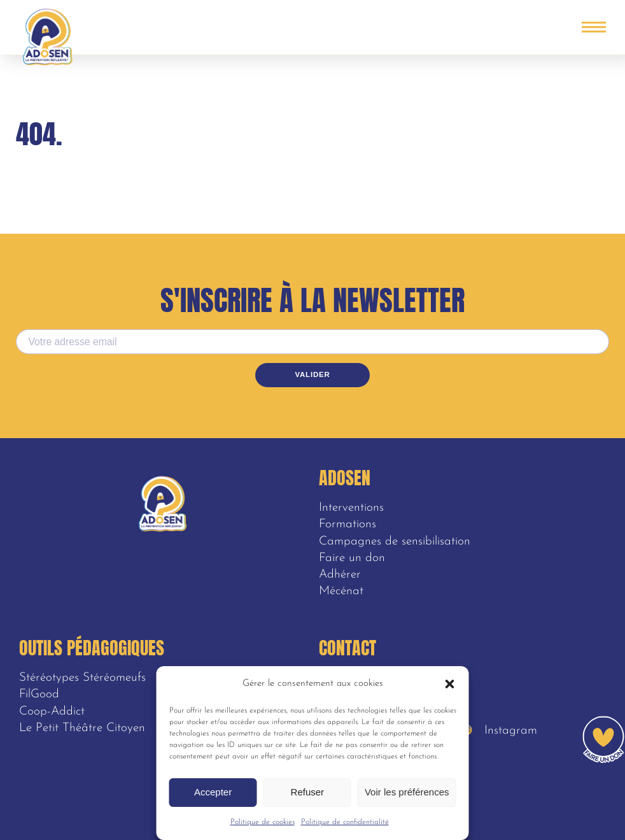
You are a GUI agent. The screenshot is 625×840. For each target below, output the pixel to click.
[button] (450, 684)
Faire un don (352, 558)
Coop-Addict (52, 712)
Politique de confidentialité (345, 822)
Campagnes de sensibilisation (395, 542)
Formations (348, 524)
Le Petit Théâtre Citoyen (82, 728)
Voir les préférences (407, 792)
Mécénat (341, 591)
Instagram (500, 731)
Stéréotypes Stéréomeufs (82, 678)
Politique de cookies (263, 822)
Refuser (308, 792)
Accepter (213, 792)
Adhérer (340, 575)
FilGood (39, 694)
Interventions (351, 508)
